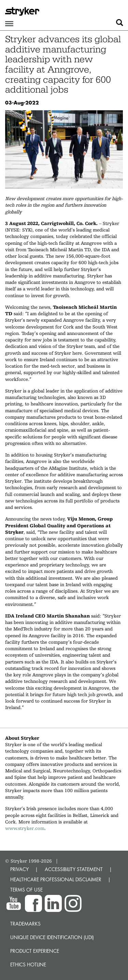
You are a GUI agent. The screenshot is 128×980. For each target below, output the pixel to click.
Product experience (35, 951)
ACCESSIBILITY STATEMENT (74, 869)
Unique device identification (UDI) (52, 937)
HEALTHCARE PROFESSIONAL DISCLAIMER (56, 879)
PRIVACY (19, 869)
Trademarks (25, 924)
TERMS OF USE (26, 890)
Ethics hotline (28, 965)
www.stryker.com (25, 828)
